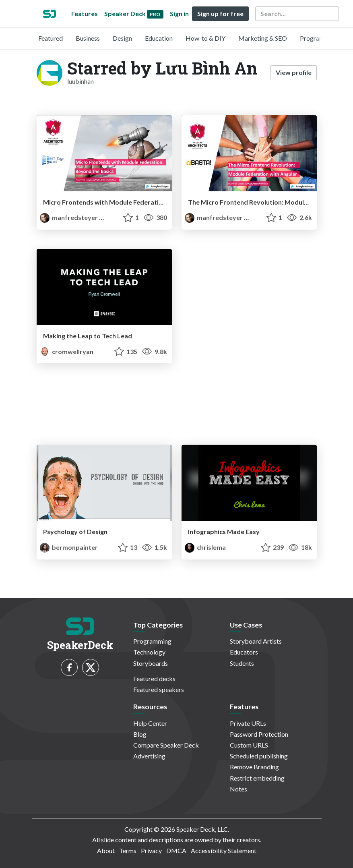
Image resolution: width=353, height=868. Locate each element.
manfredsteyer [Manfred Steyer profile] (69, 217)
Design (122, 38)
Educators (244, 652)
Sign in (179, 13)
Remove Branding (254, 767)
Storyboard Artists (256, 641)
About (106, 850)
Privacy (151, 850)
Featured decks (154, 678)
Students (242, 663)
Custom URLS (249, 745)
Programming (319, 38)
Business (88, 38)
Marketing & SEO (263, 38)
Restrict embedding (257, 778)
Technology (149, 652)
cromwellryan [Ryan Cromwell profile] (67, 351)
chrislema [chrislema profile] (205, 547)
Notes (238, 789)
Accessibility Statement (224, 850)
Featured (51, 38)
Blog (140, 734)
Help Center (150, 723)
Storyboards (151, 663)
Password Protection (259, 734)
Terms (128, 850)
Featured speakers (159, 689)
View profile (294, 72)
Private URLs (248, 723)
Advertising (149, 756)
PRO (109, 218)
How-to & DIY (205, 38)
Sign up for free (220, 13)
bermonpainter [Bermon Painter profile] (69, 547)
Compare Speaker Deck (166, 745)
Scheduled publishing (259, 756)
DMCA (176, 850)
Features (85, 13)
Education (159, 38)
